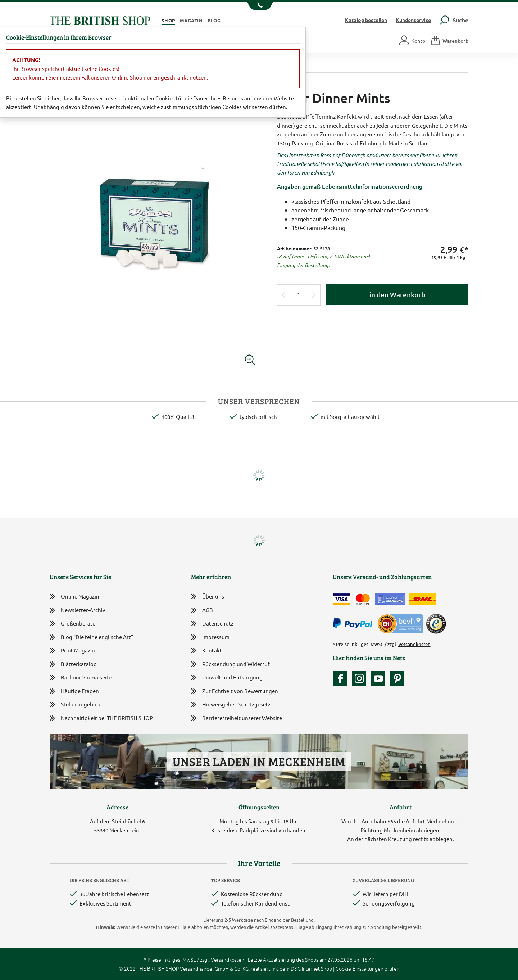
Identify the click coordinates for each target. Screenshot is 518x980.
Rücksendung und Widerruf (230, 665)
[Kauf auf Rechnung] (390, 599)
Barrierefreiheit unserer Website (237, 719)
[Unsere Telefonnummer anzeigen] (259, 6)
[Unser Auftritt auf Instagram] (361, 678)
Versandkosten (414, 644)
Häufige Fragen (74, 691)
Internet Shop (317, 968)
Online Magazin (74, 597)
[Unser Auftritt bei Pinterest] (397, 678)
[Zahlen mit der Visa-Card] (341, 599)
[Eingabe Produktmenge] (299, 295)
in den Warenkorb (397, 295)
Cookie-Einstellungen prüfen (368, 968)
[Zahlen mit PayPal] (354, 624)
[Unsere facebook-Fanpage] (342, 678)
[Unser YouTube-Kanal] (380, 678)
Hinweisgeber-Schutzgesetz (231, 705)
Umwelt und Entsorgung (227, 678)
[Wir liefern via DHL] (423, 599)
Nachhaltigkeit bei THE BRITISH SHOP (101, 718)
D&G (296, 968)
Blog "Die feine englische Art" (91, 637)
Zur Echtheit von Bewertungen (235, 692)
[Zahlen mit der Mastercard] (363, 599)
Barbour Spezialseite (81, 678)
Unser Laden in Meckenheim (259, 761)
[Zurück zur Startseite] (100, 20)
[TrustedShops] (436, 624)
